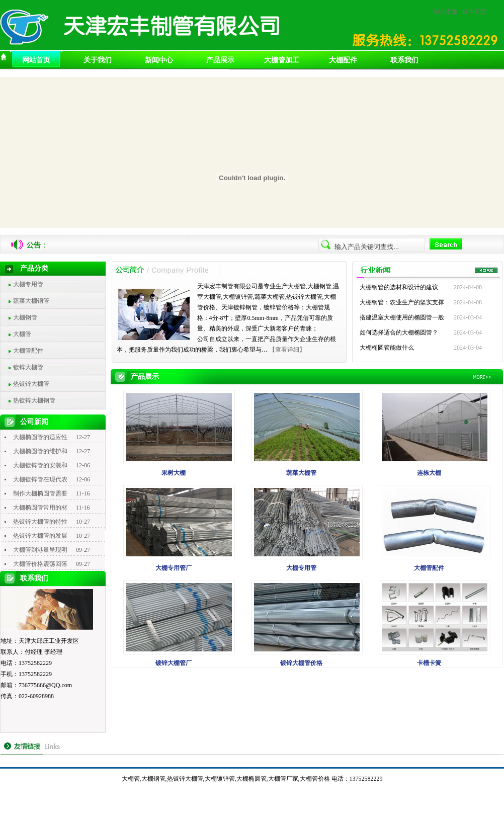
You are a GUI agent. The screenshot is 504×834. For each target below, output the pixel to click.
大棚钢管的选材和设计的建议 (399, 287)
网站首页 (36, 60)
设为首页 (474, 12)
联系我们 (404, 60)
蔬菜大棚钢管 (31, 301)
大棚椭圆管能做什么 (387, 348)
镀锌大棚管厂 (174, 663)
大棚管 (22, 334)
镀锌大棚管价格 (301, 663)
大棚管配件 (28, 351)
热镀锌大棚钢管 (34, 400)
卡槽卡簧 (429, 663)
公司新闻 (34, 422)
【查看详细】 (287, 350)
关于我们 (98, 60)
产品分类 (34, 268)
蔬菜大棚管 (301, 473)
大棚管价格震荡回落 (40, 564)
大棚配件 (343, 60)
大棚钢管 (25, 317)
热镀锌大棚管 (31, 384)
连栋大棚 (429, 473)
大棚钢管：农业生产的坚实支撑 (402, 302)
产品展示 (220, 60)
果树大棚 (174, 473)
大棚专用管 (28, 284)
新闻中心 (159, 60)
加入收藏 (445, 12)
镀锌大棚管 (28, 367)
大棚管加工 (282, 60)
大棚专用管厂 (174, 568)
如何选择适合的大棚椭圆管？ (399, 332)
